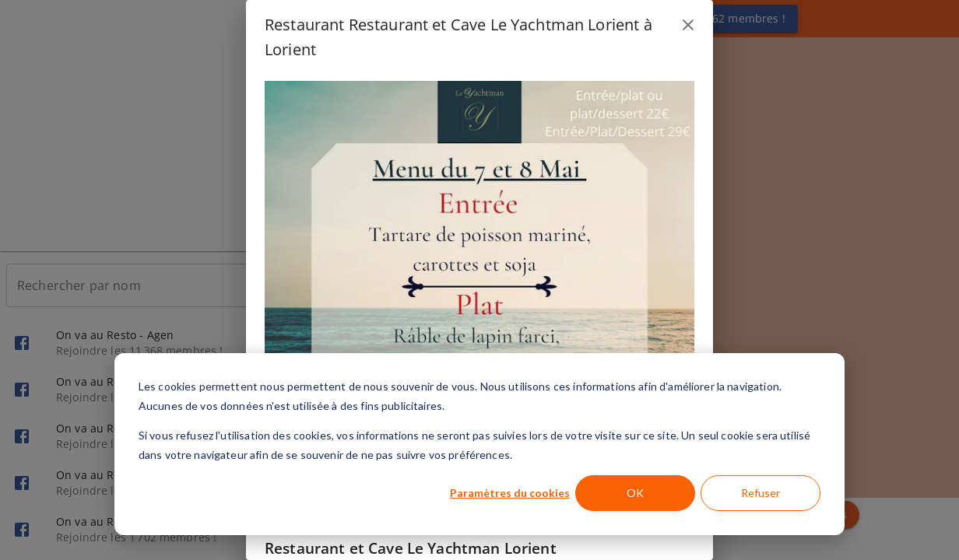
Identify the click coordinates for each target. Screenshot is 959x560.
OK (635, 493)
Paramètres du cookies (510, 493)
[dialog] (479, 444)
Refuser (761, 493)
